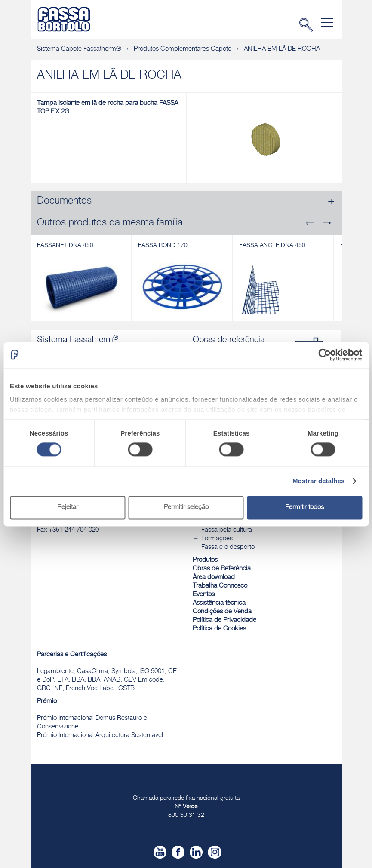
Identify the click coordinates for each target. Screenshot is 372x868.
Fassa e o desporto (228, 547)
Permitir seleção (186, 507)
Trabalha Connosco (220, 586)
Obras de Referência (222, 569)
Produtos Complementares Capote (183, 49)
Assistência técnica (219, 603)
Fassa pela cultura (227, 530)
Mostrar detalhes (319, 481)
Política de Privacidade (224, 620)
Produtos (205, 560)
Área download (214, 577)
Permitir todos (304, 507)
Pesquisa (309, 25)
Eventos (204, 595)
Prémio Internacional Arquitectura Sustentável (100, 736)
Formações (217, 539)
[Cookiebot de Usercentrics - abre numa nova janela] (324, 355)
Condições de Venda (222, 612)
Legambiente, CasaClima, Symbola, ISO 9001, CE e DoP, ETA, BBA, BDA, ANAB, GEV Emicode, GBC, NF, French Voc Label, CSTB (107, 680)
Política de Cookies (219, 629)
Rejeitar (68, 507)
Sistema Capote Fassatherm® (79, 49)
